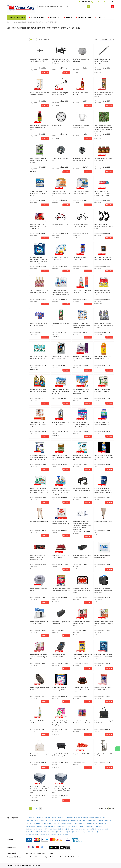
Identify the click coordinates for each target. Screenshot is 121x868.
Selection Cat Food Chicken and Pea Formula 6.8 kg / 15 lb (39, 657)
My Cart (33, 853)
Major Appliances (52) (102, 829)
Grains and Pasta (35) (106, 820)
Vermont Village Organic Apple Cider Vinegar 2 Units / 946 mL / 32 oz (61, 458)
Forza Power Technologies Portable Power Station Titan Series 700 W (103, 591)
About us (69, 17)
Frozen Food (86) (76, 820)
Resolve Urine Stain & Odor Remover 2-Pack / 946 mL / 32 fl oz (103, 292)
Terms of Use (29, 857)
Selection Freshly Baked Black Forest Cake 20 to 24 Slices (82, 591)
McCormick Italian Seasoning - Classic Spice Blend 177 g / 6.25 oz (104, 94)
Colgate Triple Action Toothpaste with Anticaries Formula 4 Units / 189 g (103, 193)
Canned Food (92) (88, 818)
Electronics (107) (73, 826)
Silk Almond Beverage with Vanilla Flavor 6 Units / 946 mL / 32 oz (60, 391)
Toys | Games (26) (63, 835)
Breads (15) (40, 818)
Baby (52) (40, 826)
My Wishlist (50, 853)
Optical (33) (55, 832)
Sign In (93, 2)
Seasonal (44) (96, 832)
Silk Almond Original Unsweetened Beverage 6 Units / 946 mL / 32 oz (81, 425)
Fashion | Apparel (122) (86, 826)
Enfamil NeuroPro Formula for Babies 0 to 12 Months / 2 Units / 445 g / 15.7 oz (82, 657)
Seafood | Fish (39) (92, 823)
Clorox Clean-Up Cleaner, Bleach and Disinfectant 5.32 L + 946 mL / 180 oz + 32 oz (39, 491)
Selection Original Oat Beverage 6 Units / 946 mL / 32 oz (39, 425)
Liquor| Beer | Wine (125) (78, 829)
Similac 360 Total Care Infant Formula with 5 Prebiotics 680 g (39, 193)
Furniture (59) (99, 826)
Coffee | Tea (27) (100, 818)
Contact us (101, 17)
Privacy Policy (39, 857)
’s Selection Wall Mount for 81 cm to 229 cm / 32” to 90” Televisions (61, 61)
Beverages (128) (30, 818)
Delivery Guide (55, 17)
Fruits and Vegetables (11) (90, 820)
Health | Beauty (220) (55, 829)
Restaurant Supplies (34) (83, 832)
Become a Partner (38, 17)
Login (27, 853)
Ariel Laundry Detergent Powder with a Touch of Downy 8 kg (59, 723)
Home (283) (66, 829)
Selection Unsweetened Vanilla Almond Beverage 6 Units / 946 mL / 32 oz (39, 458)
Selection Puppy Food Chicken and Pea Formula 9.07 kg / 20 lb (104, 624)
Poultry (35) (56, 823)
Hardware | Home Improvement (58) (36, 829)
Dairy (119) (44, 820)
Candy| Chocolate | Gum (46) (73, 818)
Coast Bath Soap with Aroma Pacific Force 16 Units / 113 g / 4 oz (104, 657)
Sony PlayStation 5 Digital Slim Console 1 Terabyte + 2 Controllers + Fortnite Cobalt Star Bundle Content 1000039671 (82, 526)
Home (9, 22)
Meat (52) (28, 823)
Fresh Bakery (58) (64, 820)
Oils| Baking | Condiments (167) (42, 823)
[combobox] (64, 7)
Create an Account (104, 2)
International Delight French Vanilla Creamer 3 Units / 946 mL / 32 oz (104, 458)
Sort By (97, 39)
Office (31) (47, 832)
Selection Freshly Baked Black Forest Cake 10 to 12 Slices (82, 690)
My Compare (41, 853)
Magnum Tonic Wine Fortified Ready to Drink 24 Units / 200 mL (39, 127)
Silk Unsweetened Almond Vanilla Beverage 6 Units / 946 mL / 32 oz (81, 391)
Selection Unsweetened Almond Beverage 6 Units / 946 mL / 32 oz (81, 325)
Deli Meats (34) (53, 820)
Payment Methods (50, 857)
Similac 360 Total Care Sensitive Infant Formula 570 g (61, 193)
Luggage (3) (90, 829)
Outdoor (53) (64, 832)
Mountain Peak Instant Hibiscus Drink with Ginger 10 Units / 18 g (39, 226)
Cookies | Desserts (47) (32, 820)
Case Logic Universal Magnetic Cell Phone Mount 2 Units (104, 226)
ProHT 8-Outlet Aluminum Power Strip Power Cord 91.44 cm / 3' (103, 61)
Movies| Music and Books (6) (34, 832)
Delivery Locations (85, 17)
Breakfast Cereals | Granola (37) (54, 818)
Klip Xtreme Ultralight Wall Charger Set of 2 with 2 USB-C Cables (40, 160)
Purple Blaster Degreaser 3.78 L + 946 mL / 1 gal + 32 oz (82, 358)
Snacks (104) (102, 823)
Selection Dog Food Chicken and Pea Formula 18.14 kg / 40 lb (82, 624)
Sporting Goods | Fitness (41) (48, 835)
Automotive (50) (30, 826)
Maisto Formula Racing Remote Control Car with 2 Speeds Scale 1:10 (39, 558)
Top (117, 748)
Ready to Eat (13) (80, 823)
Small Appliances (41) (32, 835)
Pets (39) (72, 832)
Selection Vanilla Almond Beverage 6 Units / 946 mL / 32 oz (82, 458)
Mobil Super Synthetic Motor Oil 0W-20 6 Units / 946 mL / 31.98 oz (104, 325)
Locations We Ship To (63, 857)
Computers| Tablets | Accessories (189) (55, 826)
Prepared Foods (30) (67, 823)
